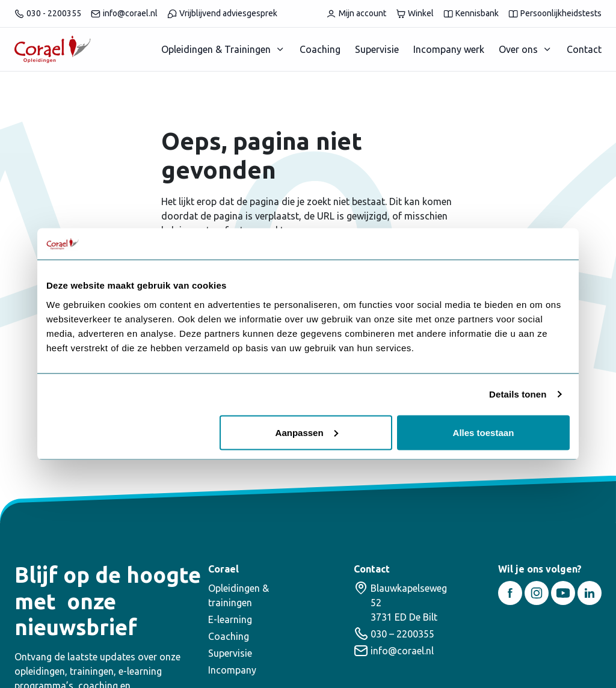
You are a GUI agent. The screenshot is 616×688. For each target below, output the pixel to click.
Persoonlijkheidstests (555, 14)
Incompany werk (449, 49)
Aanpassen (307, 432)
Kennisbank (471, 14)
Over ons (518, 49)
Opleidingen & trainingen (239, 595)
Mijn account (356, 14)
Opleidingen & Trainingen (216, 49)
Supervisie (377, 49)
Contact (584, 49)
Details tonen (518, 394)
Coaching (320, 49)
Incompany (232, 670)
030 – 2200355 (402, 634)
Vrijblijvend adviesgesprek (222, 14)
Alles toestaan (484, 432)
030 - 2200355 (48, 14)
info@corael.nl (124, 14)
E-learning (230, 619)
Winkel (415, 14)
